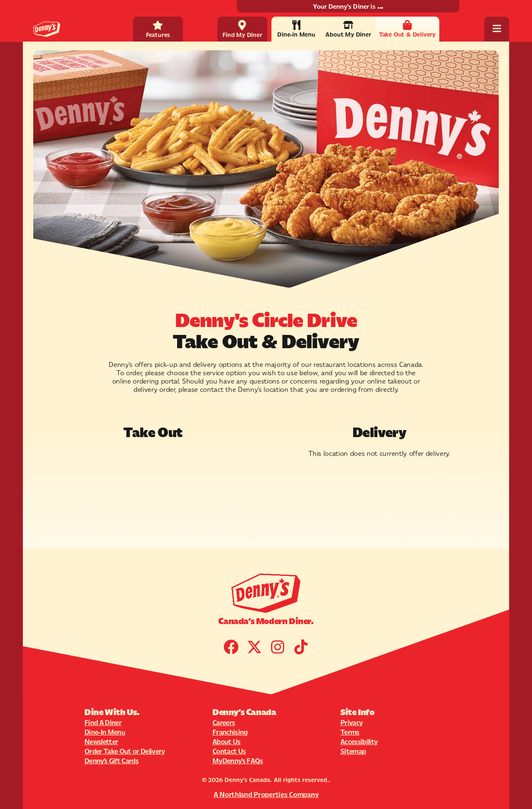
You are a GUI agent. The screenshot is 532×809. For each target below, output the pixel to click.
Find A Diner (103, 723)
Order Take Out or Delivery (125, 751)
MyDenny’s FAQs (238, 761)
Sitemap (353, 751)
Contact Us (229, 751)
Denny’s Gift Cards (111, 761)
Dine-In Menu (105, 732)
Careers (224, 723)
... (380, 6)
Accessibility (359, 742)
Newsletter (101, 742)
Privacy (351, 723)
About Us (227, 742)
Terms (350, 732)
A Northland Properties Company (266, 794)
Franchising (230, 732)
